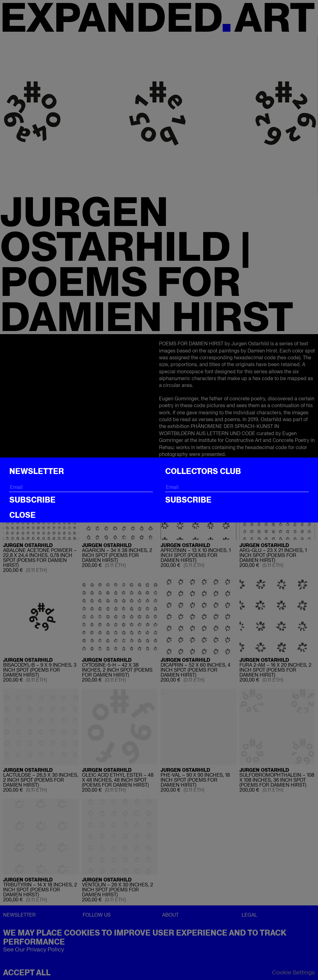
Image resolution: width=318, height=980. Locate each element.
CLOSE (23, 515)
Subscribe (32, 500)
